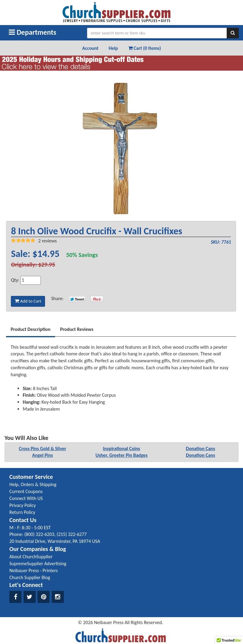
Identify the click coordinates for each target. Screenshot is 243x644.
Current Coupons (26, 491)
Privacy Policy (23, 505)
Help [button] (113, 48)
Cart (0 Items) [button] (145, 48)
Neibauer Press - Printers (34, 570)
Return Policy (22, 512)
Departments (32, 32)
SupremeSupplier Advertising (38, 564)
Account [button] (90, 48)
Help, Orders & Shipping (33, 484)
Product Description (31, 329)
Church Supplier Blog (30, 577)
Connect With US (26, 498)
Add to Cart (28, 301)
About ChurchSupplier (31, 557)
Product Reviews (77, 329)
